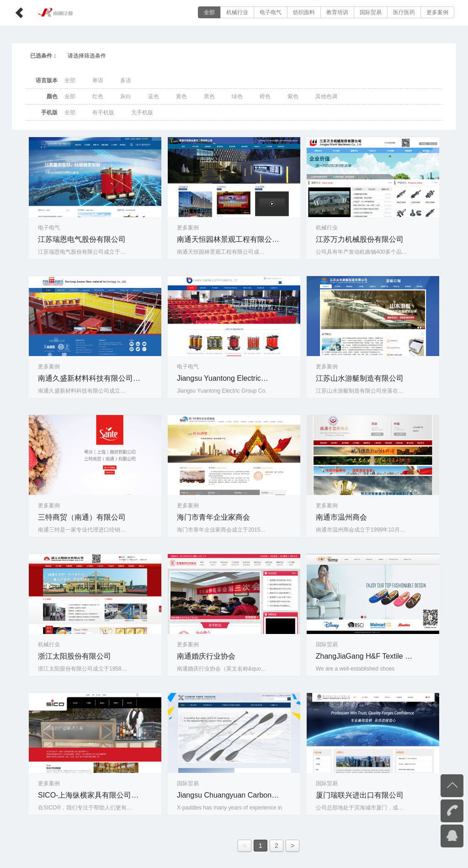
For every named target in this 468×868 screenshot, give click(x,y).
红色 (98, 96)
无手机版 (142, 112)
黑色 (209, 96)
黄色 (181, 96)
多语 (126, 80)
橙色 (265, 96)
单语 (98, 80)
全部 (209, 12)
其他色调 (326, 96)
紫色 (293, 96)
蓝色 (154, 96)
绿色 (237, 96)
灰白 (126, 96)
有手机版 (103, 112)
